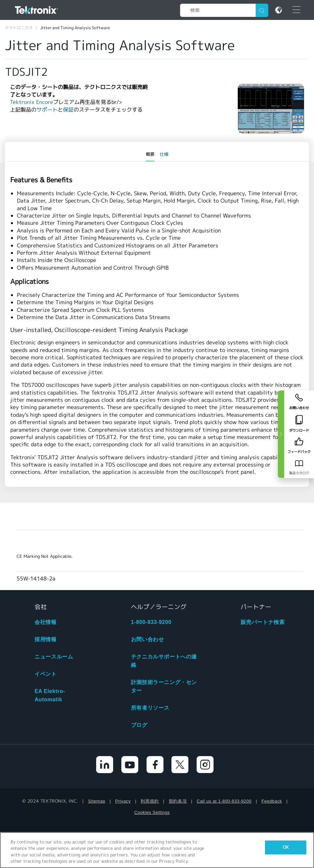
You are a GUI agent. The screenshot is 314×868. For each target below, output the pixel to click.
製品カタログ (299, 473)
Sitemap (97, 801)
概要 (150, 154)
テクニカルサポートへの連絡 (164, 661)
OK (286, 847)
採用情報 (45, 639)
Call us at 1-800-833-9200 (224, 801)
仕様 (164, 154)
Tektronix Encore (31, 102)
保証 (68, 110)
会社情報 (45, 622)
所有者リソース (150, 708)
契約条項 (178, 801)
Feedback (272, 801)
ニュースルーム (54, 657)
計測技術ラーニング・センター (164, 686)
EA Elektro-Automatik (50, 695)
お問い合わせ (148, 639)
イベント (45, 674)
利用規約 (150, 801)
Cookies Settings (152, 812)
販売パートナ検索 (263, 622)
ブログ (139, 725)
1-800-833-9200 (151, 622)
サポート (47, 110)
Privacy (123, 801)
